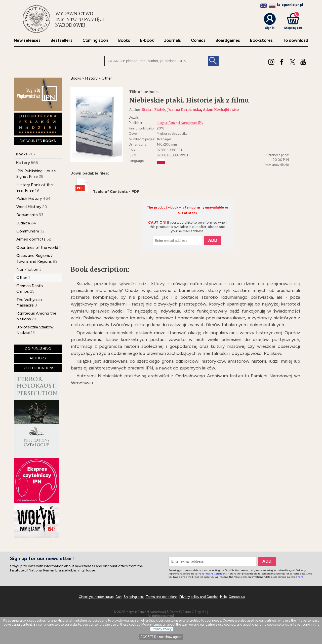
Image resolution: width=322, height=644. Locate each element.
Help (223, 597)
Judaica (23, 223)
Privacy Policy (162, 629)
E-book (147, 40)
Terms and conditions (162, 597)
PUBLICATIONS (38, 368)
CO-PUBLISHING (38, 349)
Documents (27, 215)
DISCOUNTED (38, 141)
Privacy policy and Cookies (199, 597)
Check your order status (96, 597)
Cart (119, 597)
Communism (28, 231)
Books (124, 40)
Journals (172, 40)
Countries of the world (37, 247)
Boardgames (228, 40)
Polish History (29, 198)
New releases (27, 40)
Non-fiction (27, 269)
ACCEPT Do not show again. (161, 637)
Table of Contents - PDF (107, 192)
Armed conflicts (31, 239)
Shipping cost (134, 597)
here (300, 577)
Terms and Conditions (214, 574)
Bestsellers (62, 40)
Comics (198, 40)
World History (29, 207)
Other (22, 277)
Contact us (237, 597)
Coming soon (95, 40)
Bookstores (261, 40)
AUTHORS (38, 358)
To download (295, 40)
